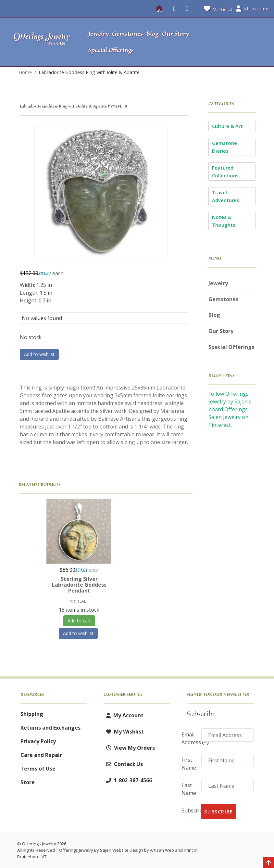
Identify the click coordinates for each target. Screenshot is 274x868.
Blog (214, 315)
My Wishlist (217, 9)
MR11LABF (79, 601)
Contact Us (123, 764)
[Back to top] (268, 863)
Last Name (189, 789)
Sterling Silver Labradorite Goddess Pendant (79, 585)
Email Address (189, 738)
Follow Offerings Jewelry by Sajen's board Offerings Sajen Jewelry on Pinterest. (230, 409)
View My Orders (129, 748)
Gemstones (223, 299)
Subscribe (189, 811)
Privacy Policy (38, 741)
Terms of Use (38, 769)
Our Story (221, 331)
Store (28, 782)
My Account (124, 715)
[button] (238, 42)
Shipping (32, 714)
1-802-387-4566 (128, 780)
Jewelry (218, 283)
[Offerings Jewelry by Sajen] (42, 42)
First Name (189, 764)
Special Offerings (231, 347)
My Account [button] (252, 9)
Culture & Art (227, 126)
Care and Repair (41, 755)
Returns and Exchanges (50, 728)
